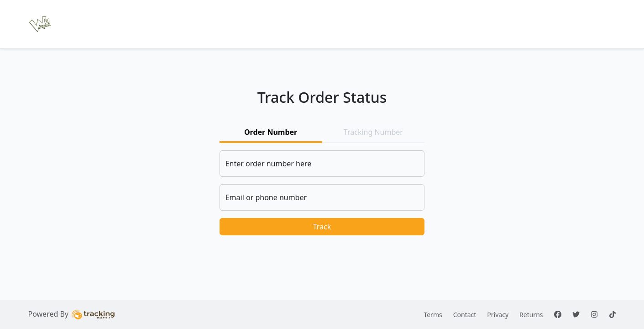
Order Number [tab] (271, 132)
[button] (40, 24)
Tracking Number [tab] (373, 132)
